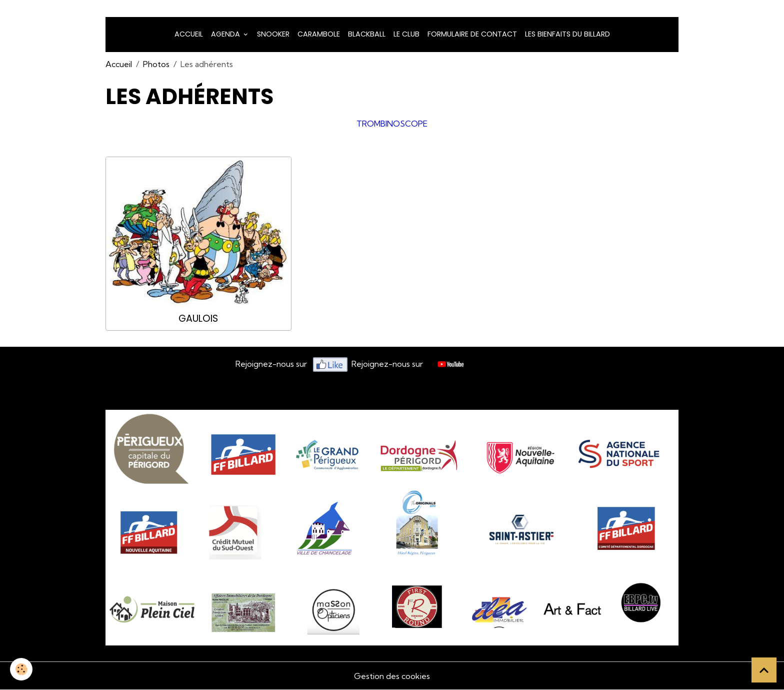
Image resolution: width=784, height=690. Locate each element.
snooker (273, 34)
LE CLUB (406, 34)
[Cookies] (21, 669)
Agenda (226, 34)
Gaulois (198, 318)
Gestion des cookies (392, 676)
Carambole (319, 34)
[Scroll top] (764, 670)
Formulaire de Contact (472, 34)
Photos (156, 64)
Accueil (189, 34)
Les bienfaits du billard (567, 34)
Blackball (367, 34)
